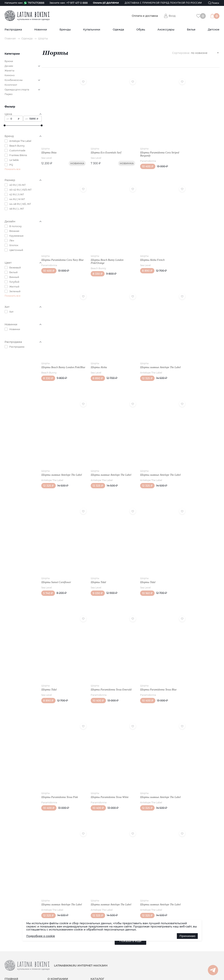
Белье (191, 30)
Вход (172, 16)
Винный (14, 277)
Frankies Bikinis (18, 155)
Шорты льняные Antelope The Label (153, 354)
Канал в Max (190, 949)
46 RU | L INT (17, 209)
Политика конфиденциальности (110, 969)
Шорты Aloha (95, 354)
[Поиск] (214, 3)
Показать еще (130, 900)
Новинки (41, 30)
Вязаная (14, 231)
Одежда (118, 30)
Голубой (14, 282)
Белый (13, 272)
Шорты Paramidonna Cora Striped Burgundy (153, 149)
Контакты (53, 948)
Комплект (11, 85)
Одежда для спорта (17, 90)
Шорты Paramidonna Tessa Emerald (108, 660)
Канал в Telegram (193, 956)
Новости (10, 944)
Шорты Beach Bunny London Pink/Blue (58, 356)
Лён (12, 241)
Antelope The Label (20, 141)
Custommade (17, 150)
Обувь (141, 30)
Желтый (14, 287)
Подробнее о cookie (41, 936)
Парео (9, 94)
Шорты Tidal (95, 558)
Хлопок (14, 245)
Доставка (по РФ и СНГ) (19, 952)
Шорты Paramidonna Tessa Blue (151, 660)
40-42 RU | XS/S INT (20, 190)
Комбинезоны (14, 80)
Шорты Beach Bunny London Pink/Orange (104, 251)
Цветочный (16, 250)
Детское (214, 30)
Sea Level (47, 152)
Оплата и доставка (145, 16)
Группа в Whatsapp (194, 962)
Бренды (65, 30)
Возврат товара (57, 956)
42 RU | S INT (17, 194)
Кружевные (16, 236)
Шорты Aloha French (145, 249)
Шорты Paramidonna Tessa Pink (60, 762)
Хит (11, 312)
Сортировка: (181, 53)
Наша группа (190, 943)
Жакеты (10, 71)
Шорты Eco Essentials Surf (102, 147)
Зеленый (15, 291)
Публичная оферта (59, 952)
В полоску (15, 226)
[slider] (5, 125)
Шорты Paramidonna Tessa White (106, 762)
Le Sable (14, 160)
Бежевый (15, 268)
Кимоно (10, 75)
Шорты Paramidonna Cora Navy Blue (60, 251)
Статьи (9, 948)
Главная (10, 39)
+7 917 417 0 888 (77, 3)
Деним (9, 66)
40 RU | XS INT (17, 185)
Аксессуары (166, 30)
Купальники (92, 30)
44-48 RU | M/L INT (20, 204)
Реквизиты (54, 944)
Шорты (46, 143)
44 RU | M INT (17, 199)
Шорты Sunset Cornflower (56, 558)
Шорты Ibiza (49, 147)
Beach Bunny (17, 146)
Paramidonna (141, 155)
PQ (11, 165)
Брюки (9, 61)
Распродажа (13, 30)
